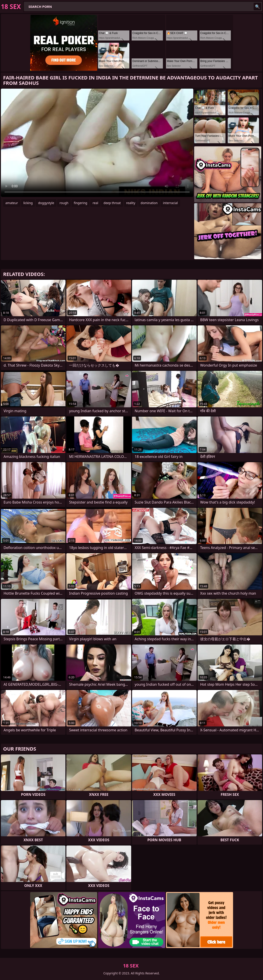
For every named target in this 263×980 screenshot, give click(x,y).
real (95, 203)
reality (131, 203)
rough (64, 203)
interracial (170, 203)
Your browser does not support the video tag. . (97, 143)
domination (149, 203)
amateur (12, 203)
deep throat (112, 203)
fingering (80, 203)
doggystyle (46, 203)
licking (28, 203)
